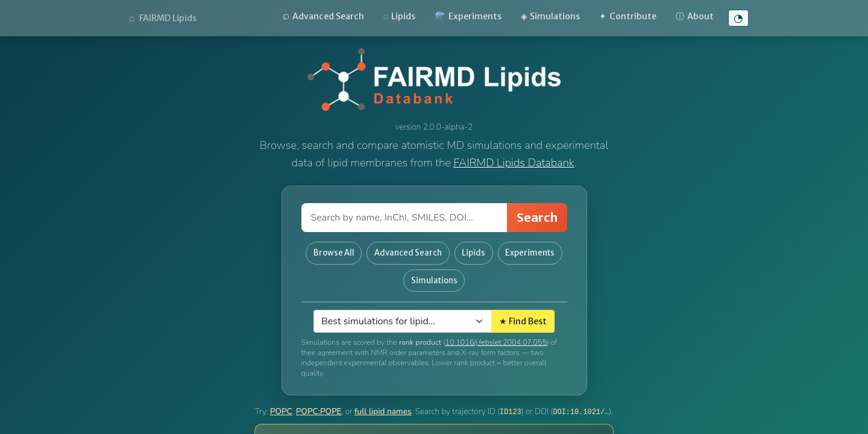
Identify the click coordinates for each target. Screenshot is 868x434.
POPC (281, 404)
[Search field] (404, 218)
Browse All (365, 251)
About (695, 16)
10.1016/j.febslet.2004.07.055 (496, 335)
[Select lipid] (403, 314)
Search (537, 217)
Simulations (551, 16)
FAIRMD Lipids (163, 18)
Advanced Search (323, 16)
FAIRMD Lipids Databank (514, 162)
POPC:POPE (319, 404)
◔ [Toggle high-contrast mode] (738, 18)
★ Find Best (523, 313)
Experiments (468, 16)
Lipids (399, 16)
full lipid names (383, 404)
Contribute (628, 16)
